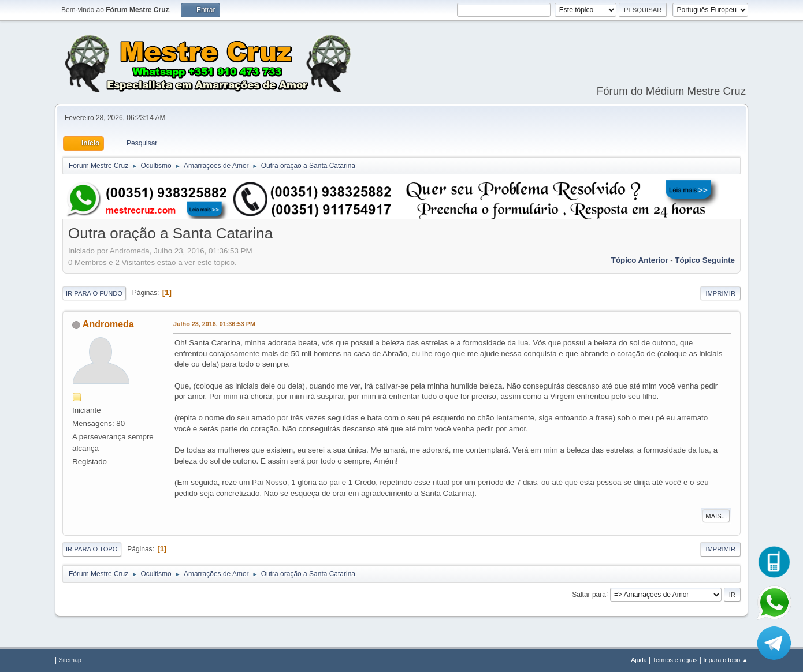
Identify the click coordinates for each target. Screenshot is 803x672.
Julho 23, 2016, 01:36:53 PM (214, 324)
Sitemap (70, 660)
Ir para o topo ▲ (726, 660)
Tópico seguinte (705, 260)
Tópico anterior (640, 260)
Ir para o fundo (94, 293)
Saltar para (589, 594)
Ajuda (639, 660)
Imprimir (720, 293)
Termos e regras (675, 660)
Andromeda (108, 324)
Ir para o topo (92, 549)
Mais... (716, 516)
